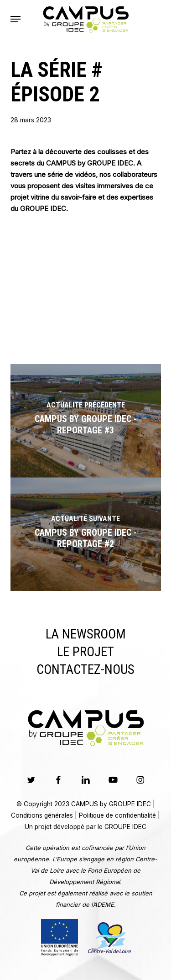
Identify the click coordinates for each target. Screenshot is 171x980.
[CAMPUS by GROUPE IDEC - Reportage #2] (86, 534)
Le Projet (85, 652)
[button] (16, 19)
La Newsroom (86, 634)
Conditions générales (42, 815)
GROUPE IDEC (125, 827)
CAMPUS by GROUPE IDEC (111, 804)
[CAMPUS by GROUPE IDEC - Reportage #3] (86, 421)
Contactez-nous (85, 669)
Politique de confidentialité (117, 815)
